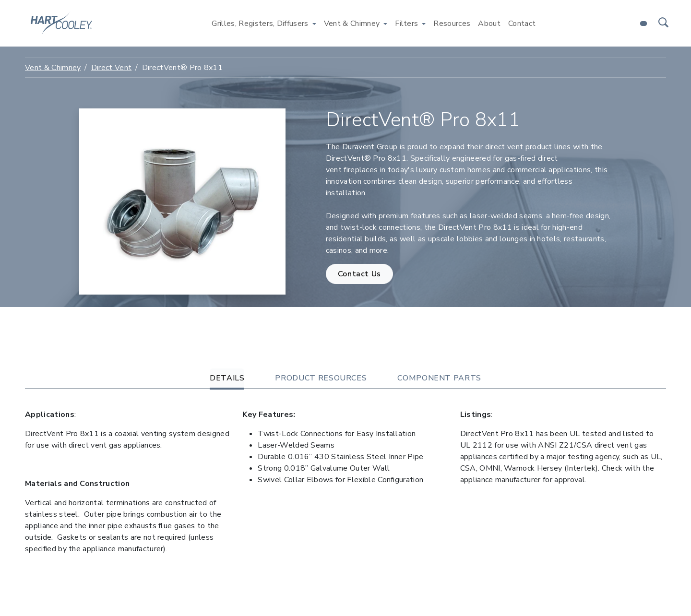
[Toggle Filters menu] (424, 24)
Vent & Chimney (53, 68)
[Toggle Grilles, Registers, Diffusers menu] (314, 24)
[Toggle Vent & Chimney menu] (385, 24)
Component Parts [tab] (439, 378)
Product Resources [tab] (321, 378)
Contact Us (359, 274)
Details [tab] (227, 378)
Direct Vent (112, 68)
